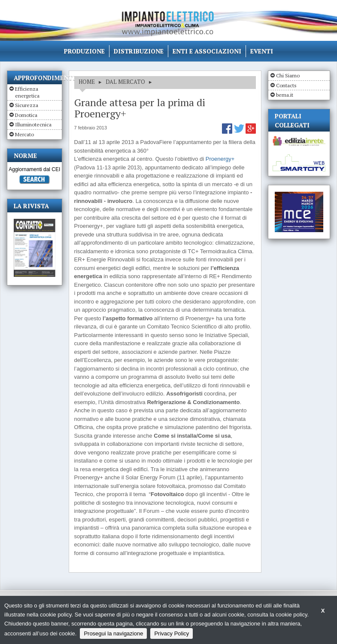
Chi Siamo (288, 75)
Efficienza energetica (27, 92)
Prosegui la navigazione (113, 633)
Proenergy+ (220, 159)
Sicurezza (27, 105)
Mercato (24, 134)
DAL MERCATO (125, 82)
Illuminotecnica (33, 124)
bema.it (285, 95)
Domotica (26, 115)
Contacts (286, 85)
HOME (87, 82)
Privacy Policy (172, 633)
